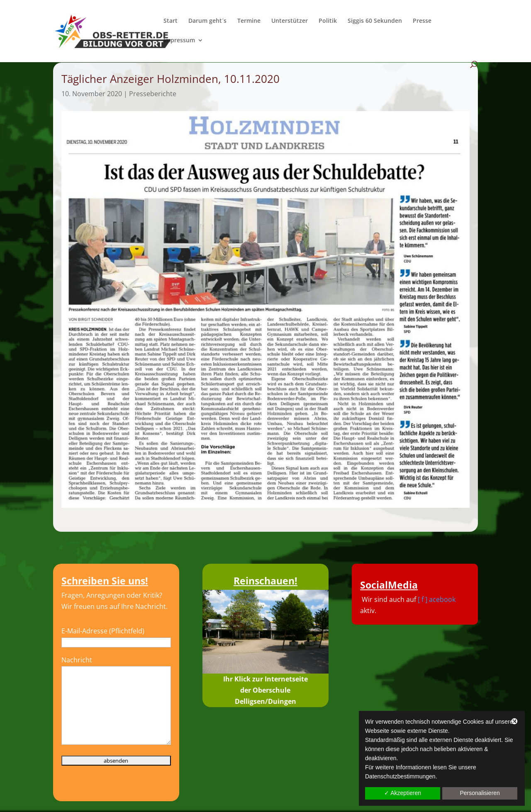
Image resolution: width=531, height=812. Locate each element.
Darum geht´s (207, 21)
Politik (328, 21)
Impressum (179, 41)
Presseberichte (153, 94)
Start (171, 21)
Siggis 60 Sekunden (375, 21)
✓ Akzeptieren (403, 793)
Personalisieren (480, 793)
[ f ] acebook (437, 599)
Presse (422, 21)
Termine (249, 21)
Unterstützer (290, 21)
